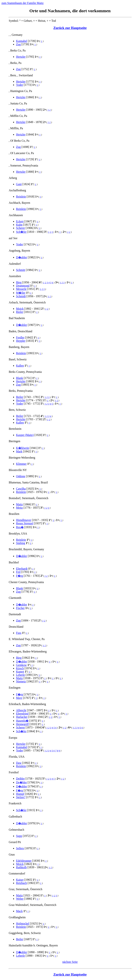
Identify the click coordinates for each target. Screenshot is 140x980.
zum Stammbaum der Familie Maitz (23, 3)
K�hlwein (23, 448)
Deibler (20, 779)
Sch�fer (21, 232)
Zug (18, 44)
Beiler (20, 397)
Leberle (21, 675)
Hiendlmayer (24, 520)
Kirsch (20, 668)
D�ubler (22, 257)
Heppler (21, 341)
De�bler (22, 782)
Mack (19, 911)
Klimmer (21, 464)
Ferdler (20, 337)
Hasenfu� (22, 721)
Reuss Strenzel (25, 523)
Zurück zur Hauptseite (70, 28)
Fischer (20, 608)
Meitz (19, 508)
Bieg (19, 282)
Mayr (19, 698)
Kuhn (19, 225)
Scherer (21, 228)
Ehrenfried (22, 714)
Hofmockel (23, 923)
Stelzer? (21, 797)
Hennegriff (22, 724)
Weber (20, 899)
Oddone (21, 476)
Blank (20, 378)
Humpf (20, 794)
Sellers (20, 848)
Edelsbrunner (24, 861)
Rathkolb (21, 867)
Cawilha (21, 489)
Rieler (20, 312)
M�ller (21, 293)
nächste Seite (70, 962)
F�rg (20, 576)
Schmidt (21, 296)
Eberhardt (22, 569)
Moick (20, 309)
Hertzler (21, 57)
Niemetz (21, 681)
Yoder (20, 85)
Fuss (19, 633)
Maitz (19, 504)
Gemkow (21, 665)
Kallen (20, 366)
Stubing (21, 543)
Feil (18, 572)
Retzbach (22, 883)
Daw (19, 763)
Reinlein (21, 197)
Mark (19, 451)
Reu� (20, 527)
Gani (19, 184)
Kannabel (22, 41)
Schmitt (21, 270)
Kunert (20, 672)
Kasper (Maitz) (25, 435)
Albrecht (21, 710)
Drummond (23, 286)
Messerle (21, 289)
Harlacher (22, 717)
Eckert (20, 221)
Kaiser (20, 880)
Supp (19, 836)
